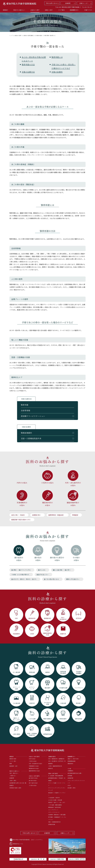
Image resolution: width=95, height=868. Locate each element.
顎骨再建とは (57, 57)
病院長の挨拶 (13, 759)
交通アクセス (88, 10)
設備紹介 (12, 785)
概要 (11, 764)
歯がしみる (42, 570)
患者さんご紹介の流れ (73, 759)
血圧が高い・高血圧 (18, 515)
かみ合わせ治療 (52, 800)
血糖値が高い (37, 515)
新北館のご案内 (72, 788)
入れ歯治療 (51, 798)
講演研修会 (70, 764)
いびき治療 (51, 805)
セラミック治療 (52, 783)
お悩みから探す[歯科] (28, 35)
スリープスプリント (53, 810)
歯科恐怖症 (58, 807)
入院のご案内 (13, 780)
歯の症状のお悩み (19, 559)
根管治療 (57, 776)
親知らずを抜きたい (73, 579)
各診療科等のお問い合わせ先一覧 (18, 783)
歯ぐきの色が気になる (51, 579)
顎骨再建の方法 (28, 65)
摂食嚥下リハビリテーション (33, 416)
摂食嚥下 (50, 802)
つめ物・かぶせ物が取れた (20, 575)
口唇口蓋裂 (63, 815)
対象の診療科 (57, 72)
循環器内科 (62, 759)
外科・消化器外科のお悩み (73, 484)
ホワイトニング (52, 788)
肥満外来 (50, 768)
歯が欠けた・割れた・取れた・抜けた (24, 579)
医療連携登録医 (72, 761)
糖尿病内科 (55, 759)
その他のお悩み (39, 35)
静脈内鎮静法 (59, 805)
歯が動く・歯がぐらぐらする (21, 570)
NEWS (69, 785)
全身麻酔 (50, 815)
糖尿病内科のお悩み (47, 504)
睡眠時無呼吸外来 (57, 766)
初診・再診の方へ (14, 773)
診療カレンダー (84, 3)
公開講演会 (70, 771)
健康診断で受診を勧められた (21, 520)
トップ (11, 35)
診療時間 (68, 3)
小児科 (50, 766)
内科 (49, 759)
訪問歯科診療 (52, 824)
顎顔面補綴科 (26, 433)
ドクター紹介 (13, 761)
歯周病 (61, 776)
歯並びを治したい (42, 575)
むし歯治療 (51, 776)
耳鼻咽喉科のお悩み (22, 504)
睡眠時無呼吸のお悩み (73, 504)
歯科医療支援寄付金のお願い (75, 773)
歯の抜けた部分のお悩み (57, 559)
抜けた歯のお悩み (33, 783)
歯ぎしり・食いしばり (60, 802)
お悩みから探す (18, 35)
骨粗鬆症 (75, 515)
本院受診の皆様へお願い (16, 788)
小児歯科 (56, 793)
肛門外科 (61, 761)
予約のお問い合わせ (52, 3)
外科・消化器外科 (53, 761)
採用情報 (70, 776)
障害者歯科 (51, 807)
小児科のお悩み (47, 483)
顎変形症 (56, 815)
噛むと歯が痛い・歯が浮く (62, 570)
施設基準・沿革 (13, 766)
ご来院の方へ (13, 776)
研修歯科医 (70, 778)
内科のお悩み (22, 483)
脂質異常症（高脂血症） (57, 515)
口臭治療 (60, 800)
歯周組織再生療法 (53, 778)
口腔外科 (57, 798)
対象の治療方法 (28, 72)
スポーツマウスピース (54, 812)
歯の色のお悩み (38, 559)
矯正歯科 (50, 793)
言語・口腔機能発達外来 (31, 438)
